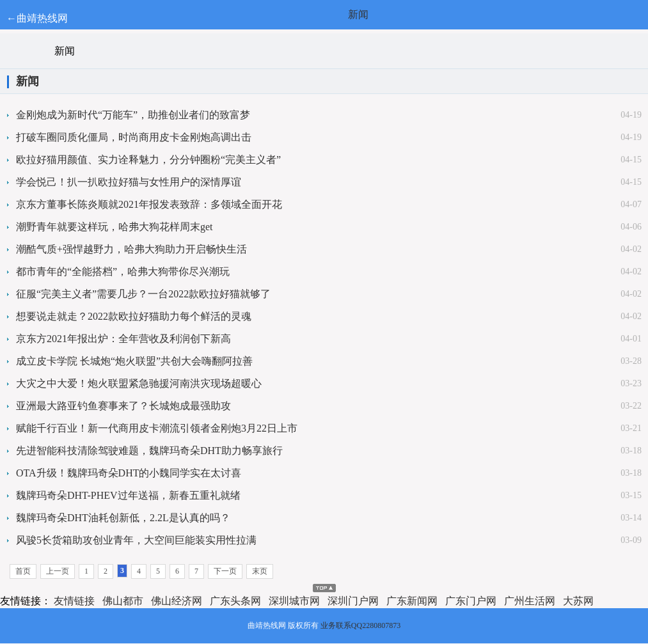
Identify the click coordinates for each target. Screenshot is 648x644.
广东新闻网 (412, 601)
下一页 (225, 571)
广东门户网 (471, 601)
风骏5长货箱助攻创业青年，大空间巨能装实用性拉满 (136, 540)
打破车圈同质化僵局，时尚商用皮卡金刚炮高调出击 (134, 137)
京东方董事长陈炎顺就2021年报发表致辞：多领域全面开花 (149, 204)
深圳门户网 (353, 601)
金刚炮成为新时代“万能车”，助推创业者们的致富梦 (133, 115)
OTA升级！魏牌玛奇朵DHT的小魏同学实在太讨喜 (129, 473)
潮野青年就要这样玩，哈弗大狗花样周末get (115, 227)
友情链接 (74, 601)
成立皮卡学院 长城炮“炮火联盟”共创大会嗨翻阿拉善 (134, 361)
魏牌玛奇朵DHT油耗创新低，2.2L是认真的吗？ (123, 518)
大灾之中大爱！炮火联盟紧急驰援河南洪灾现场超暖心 (139, 383)
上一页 (58, 571)
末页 (260, 571)
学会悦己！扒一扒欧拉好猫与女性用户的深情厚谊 (129, 182)
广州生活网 (530, 601)
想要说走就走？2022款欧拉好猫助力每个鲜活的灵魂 (134, 316)
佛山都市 (123, 601)
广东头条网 (235, 601)
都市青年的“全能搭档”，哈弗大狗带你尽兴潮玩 (123, 271)
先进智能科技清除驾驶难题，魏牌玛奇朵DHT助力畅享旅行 (149, 451)
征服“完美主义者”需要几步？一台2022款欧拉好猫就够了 (143, 294)
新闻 (358, 14)
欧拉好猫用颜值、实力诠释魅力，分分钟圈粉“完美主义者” (148, 160)
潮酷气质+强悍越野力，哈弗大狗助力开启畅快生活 (131, 249)
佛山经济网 (177, 601)
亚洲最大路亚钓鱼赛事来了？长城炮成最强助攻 (123, 406)
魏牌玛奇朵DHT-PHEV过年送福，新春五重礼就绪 (128, 495)
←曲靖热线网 (37, 18)
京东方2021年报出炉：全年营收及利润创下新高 (123, 339)
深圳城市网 (294, 601)
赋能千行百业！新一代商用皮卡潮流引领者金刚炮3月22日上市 (157, 428)
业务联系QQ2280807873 (360, 625)
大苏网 (578, 601)
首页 (23, 571)
